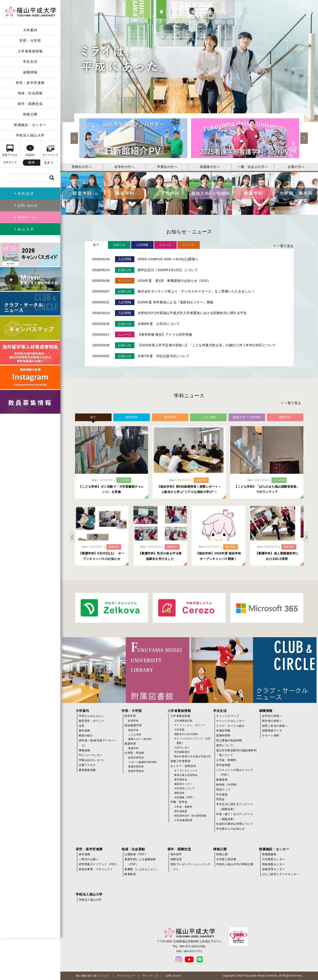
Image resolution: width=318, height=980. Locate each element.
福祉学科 (133, 730)
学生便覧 (222, 794)
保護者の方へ (210, 167)
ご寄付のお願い (89, 859)
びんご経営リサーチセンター (281, 874)
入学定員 (179, 730)
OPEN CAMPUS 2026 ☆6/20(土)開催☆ (168, 259)
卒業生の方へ (167, 167)
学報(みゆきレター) (91, 760)
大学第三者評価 (226, 859)
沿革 (82, 726)
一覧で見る (285, 246)
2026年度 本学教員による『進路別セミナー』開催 (176, 302)
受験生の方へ (82, 167)
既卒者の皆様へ (272, 721)
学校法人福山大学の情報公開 (235, 864)
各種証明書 (223, 730)
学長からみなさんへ (92, 716)
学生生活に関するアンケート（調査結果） (235, 807)
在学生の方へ (124, 167)
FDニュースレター (91, 755)
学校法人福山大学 (30, 135)
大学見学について (185, 788)
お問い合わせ (174, 976)
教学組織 (84, 730)
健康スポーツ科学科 (140, 739)
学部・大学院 (30, 41)
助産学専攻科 (136, 771)
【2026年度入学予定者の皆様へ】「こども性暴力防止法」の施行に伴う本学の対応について (207, 345)
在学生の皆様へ (272, 716)
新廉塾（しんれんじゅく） (142, 869)
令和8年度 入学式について (159, 324)
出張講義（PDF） (185, 797)
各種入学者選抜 (180, 761)
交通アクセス (87, 765)
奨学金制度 (181, 811)
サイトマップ (150, 976)
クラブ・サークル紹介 (230, 726)
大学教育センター (274, 859)
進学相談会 (181, 779)
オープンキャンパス (186, 771)
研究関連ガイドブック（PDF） (99, 864)
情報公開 (30, 114)
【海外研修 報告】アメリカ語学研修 (165, 334)
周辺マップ (223, 790)
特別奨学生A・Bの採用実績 (190, 816)
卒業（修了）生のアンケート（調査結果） (235, 817)
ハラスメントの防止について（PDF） (235, 772)
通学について (225, 745)
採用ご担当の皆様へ (275, 726)
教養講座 (222, 780)
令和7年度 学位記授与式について (164, 356)
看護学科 (133, 748)
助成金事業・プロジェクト (96, 869)
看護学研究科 (136, 767)
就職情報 (30, 72)
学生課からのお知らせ (230, 829)
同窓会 (220, 799)
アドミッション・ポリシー (190, 725)
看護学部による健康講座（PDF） (140, 862)
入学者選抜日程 (183, 721)
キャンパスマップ (228, 716)
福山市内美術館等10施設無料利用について (236, 753)
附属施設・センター (30, 125)
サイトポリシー (126, 976)
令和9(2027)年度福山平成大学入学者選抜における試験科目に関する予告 (192, 313)
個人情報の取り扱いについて (93, 976)
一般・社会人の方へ (253, 167)
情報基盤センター (274, 864)
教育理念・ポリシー (92, 721)
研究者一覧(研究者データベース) (98, 743)
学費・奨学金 (179, 802)
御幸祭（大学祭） (228, 785)
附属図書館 (269, 854)
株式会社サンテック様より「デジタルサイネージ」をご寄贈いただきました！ (196, 291)
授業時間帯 (223, 735)
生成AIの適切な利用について (235, 824)
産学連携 (84, 854)
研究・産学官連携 (30, 83)
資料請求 (179, 793)
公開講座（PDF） (136, 854)
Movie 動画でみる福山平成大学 (193, 756)
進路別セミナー (183, 784)
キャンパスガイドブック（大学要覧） (192, 741)
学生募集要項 (182, 752)
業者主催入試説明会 (186, 775)
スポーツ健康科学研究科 (143, 762)
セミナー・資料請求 (183, 766)
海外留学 (176, 854)
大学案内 (30, 30)
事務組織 (84, 750)
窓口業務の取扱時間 (229, 740)
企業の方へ (296, 167)
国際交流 (176, 859)
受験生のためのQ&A (186, 734)
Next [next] (304, 138)
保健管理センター (274, 869)
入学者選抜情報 (30, 51)
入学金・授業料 (183, 807)
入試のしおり (182, 747)
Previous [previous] (74, 138)
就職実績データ (272, 730)
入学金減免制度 (183, 820)
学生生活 (30, 62)
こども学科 (135, 735)
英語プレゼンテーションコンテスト (190, 867)
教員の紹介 (86, 735)
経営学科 (133, 721)
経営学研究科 (136, 758)
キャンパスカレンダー (230, 721)
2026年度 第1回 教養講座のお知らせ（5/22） (174, 281)
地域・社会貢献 (30, 93)
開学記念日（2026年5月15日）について (168, 270)
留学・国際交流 (30, 104)
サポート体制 (271, 735)
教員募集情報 (87, 770)
